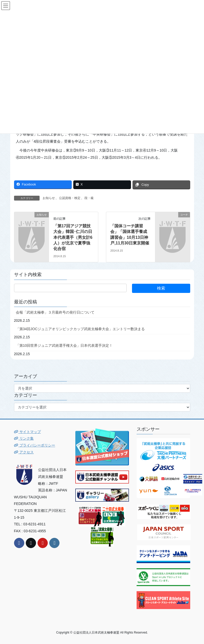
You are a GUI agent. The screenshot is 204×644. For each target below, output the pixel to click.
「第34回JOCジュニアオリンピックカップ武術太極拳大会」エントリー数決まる (80, 329)
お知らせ (49, 198)
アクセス (24, 452)
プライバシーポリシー (35, 445)
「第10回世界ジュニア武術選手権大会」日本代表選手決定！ (64, 345)
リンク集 (24, 438)
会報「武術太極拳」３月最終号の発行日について (55, 312)
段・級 (89, 198)
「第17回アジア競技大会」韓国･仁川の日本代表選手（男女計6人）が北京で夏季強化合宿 (73, 237)
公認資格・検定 (70, 198)
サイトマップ (27, 432)
